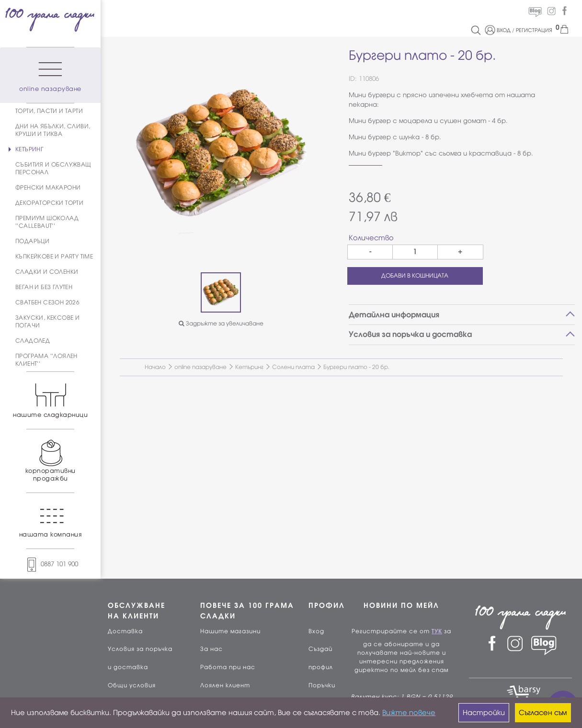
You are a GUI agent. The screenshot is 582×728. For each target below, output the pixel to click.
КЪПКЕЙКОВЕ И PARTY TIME (54, 257)
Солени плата (293, 367)
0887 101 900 (50, 564)
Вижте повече (409, 713)
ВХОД (504, 30)
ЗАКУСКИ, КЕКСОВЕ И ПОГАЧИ (47, 322)
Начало (155, 367)
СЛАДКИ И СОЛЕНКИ (47, 272)
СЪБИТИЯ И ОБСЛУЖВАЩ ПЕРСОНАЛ (53, 168)
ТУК (437, 631)
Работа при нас (228, 667)
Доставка (125, 631)
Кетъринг (249, 367)
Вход (316, 631)
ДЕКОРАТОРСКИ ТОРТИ (49, 203)
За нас (211, 649)
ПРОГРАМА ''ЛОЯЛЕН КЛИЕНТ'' (46, 360)
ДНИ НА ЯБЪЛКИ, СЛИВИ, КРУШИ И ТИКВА (53, 130)
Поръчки (322, 685)
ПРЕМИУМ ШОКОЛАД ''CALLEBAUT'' (47, 222)
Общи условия (132, 685)
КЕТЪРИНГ (29, 149)
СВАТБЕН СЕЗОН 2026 (47, 302)
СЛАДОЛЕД (33, 341)
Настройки (484, 713)
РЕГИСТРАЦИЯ (534, 30)
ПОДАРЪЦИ (32, 241)
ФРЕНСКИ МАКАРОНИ (48, 188)
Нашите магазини (230, 631)
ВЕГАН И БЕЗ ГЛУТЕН (44, 287)
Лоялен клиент (225, 685)
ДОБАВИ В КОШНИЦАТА (415, 276)
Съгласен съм (543, 713)
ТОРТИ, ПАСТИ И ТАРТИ (49, 111)
